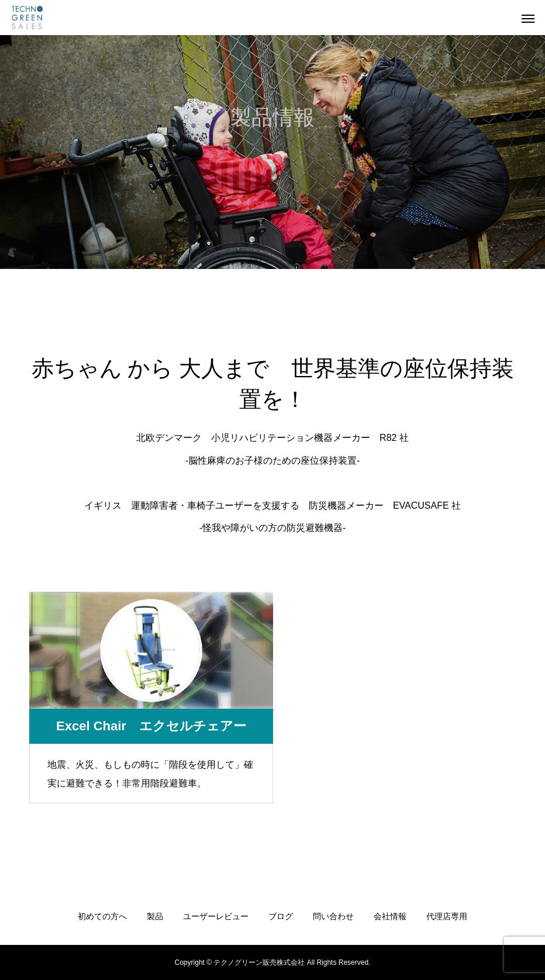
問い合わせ (333, 916)
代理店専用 (447, 916)
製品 (155, 916)
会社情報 (390, 916)
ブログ (281, 916)
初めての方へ (102, 916)
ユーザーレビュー (216, 916)
